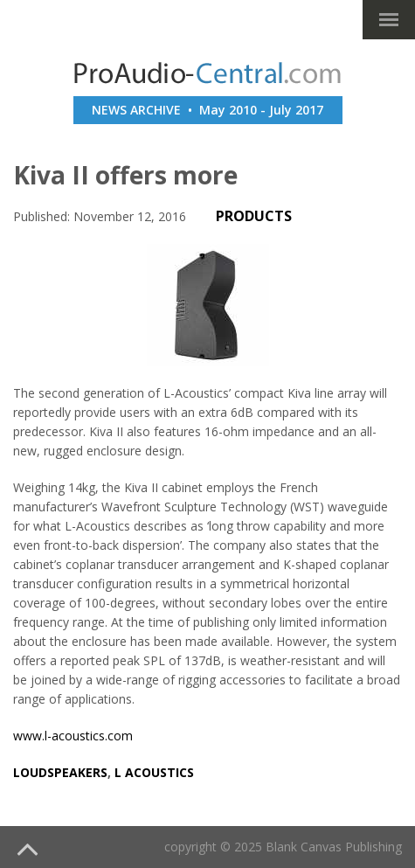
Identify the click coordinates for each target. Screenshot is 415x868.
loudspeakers (60, 772)
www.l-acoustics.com (73, 736)
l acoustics (154, 772)
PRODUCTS (254, 216)
